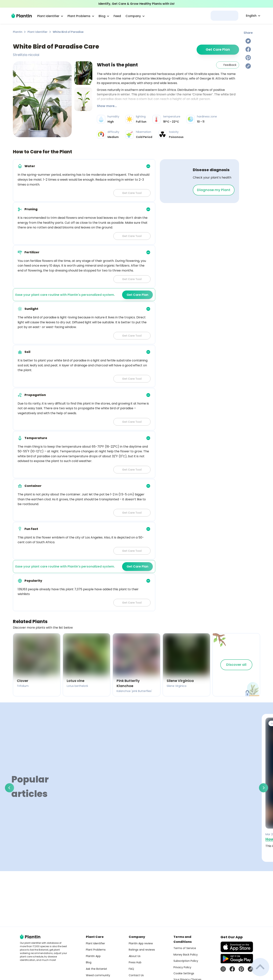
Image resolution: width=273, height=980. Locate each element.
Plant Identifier (38, 32)
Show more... (107, 106)
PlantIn (18, 32)
